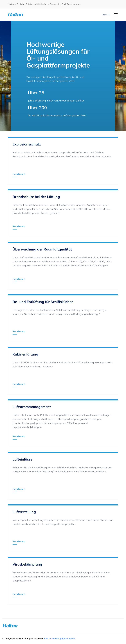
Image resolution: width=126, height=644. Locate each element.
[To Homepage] (17, 15)
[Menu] (116, 15)
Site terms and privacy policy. (60, 639)
